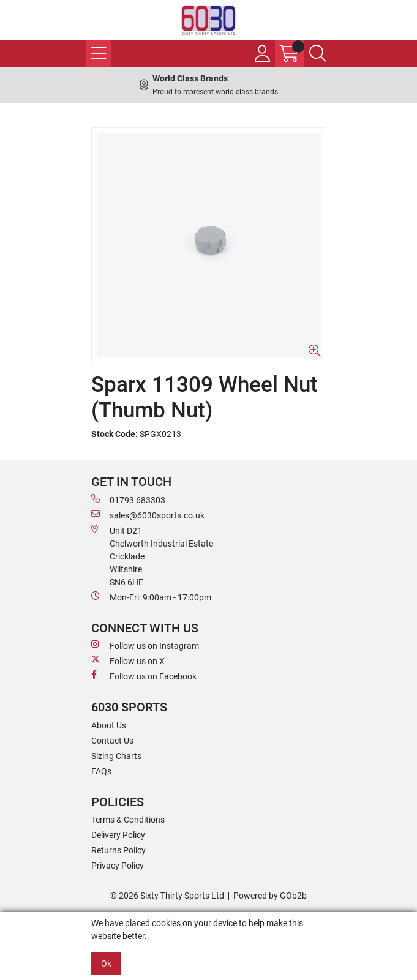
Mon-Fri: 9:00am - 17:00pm (151, 597)
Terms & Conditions (128, 820)
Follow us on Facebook (144, 676)
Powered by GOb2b (270, 896)
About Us (109, 725)
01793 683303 (128, 499)
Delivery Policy (118, 835)
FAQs (101, 771)
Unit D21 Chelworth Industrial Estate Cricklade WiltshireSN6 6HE (152, 556)
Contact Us (112, 741)
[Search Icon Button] (318, 54)
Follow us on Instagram (145, 645)
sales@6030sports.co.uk (148, 515)
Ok (106, 963)
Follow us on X (128, 660)
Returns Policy (118, 850)
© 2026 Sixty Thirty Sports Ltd (167, 896)
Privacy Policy (118, 866)
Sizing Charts (116, 756)
